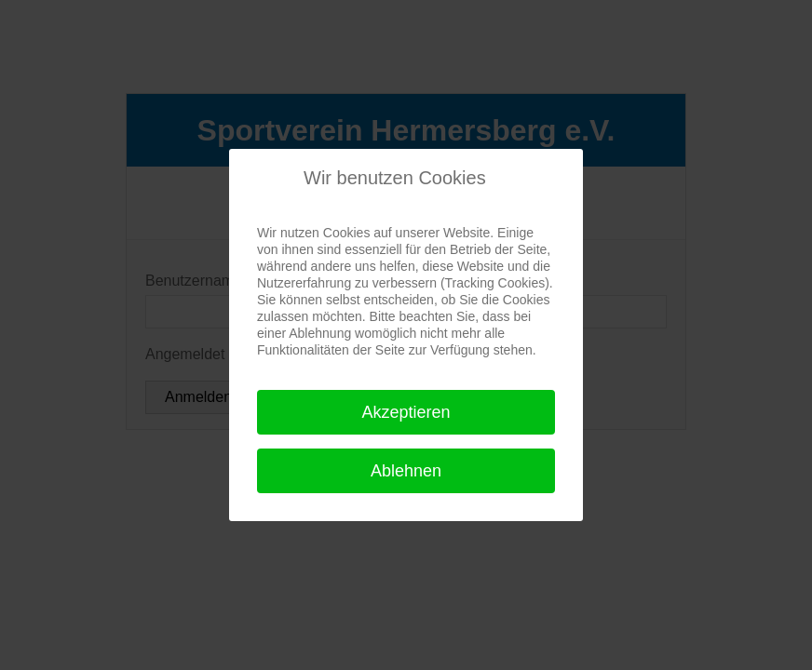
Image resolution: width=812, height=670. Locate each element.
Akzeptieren (406, 412)
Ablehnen (406, 471)
